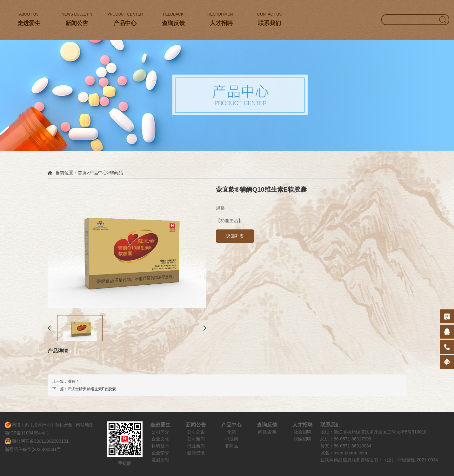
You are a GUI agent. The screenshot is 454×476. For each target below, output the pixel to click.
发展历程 (160, 460)
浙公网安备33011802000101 (40, 441)
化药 (231, 432)
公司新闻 (196, 439)
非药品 (116, 173)
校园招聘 (303, 439)
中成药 (231, 439)
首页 (82, 173)
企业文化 (160, 439)
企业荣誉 (160, 453)
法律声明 (42, 425)
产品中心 (98, 173)
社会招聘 (303, 432)
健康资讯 (196, 453)
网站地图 (85, 425)
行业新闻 (196, 446)
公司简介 (160, 432)
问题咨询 (267, 432)
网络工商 (21, 425)
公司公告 (196, 432)
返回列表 (235, 236)
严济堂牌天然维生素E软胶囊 (92, 389)
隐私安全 (63, 425)
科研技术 (160, 446)
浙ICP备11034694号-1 (27, 433)
